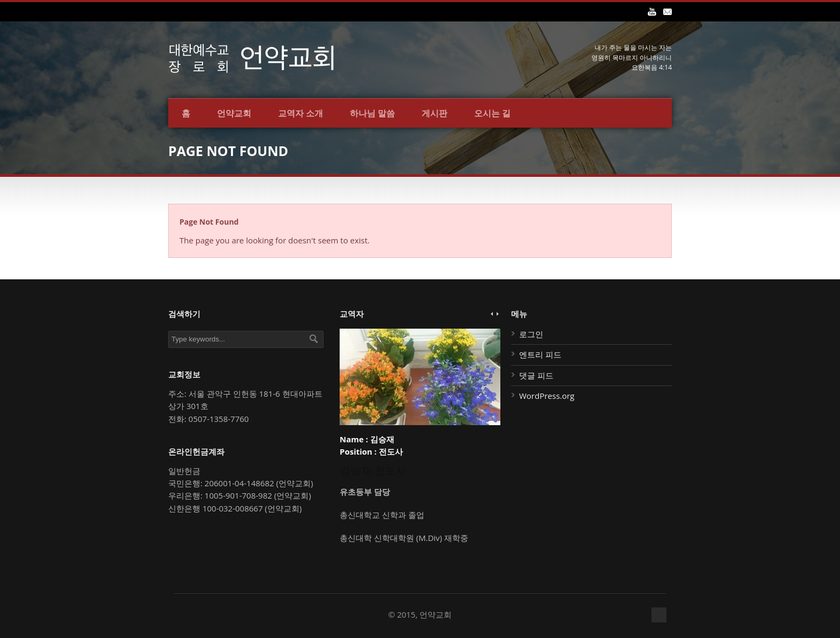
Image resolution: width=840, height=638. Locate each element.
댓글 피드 (536, 375)
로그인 (531, 334)
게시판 (434, 113)
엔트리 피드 (540, 354)
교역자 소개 (301, 113)
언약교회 (234, 113)
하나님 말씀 (372, 113)
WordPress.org (547, 396)
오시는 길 (492, 113)
